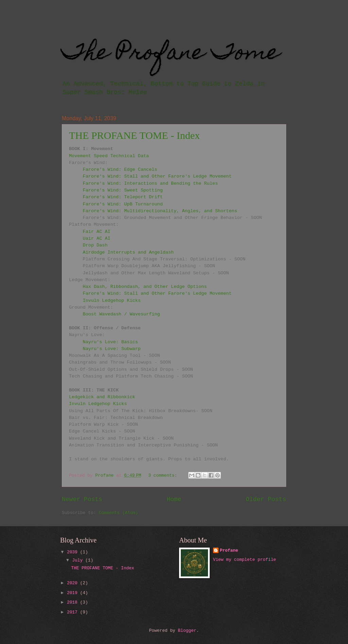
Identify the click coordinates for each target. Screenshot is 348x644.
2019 (74, 593)
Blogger (187, 631)
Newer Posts (82, 499)
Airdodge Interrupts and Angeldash (128, 252)
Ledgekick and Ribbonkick (102, 397)
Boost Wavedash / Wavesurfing (121, 314)
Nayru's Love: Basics (110, 342)
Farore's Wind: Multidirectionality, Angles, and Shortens (160, 211)
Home (174, 499)
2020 (74, 583)
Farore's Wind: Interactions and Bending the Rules (150, 183)
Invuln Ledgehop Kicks (112, 301)
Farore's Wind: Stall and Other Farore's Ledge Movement (157, 176)
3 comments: (164, 475)
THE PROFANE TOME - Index (134, 135)
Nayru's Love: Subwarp (112, 349)
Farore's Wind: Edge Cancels (120, 170)
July (79, 560)
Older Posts (266, 499)
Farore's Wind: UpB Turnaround (123, 204)
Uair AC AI (97, 238)
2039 (74, 552)
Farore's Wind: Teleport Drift (123, 197)
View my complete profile (245, 560)
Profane (229, 550)
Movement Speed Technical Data (109, 156)
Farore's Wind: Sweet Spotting (123, 190)
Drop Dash (95, 245)
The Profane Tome (171, 54)
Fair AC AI (97, 232)
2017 (74, 612)
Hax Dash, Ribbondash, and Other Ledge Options (145, 287)
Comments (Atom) (118, 513)
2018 (74, 602)
